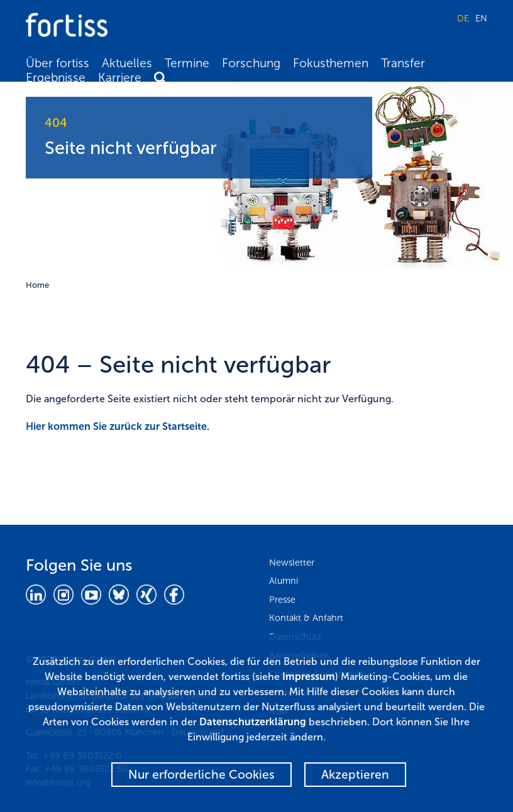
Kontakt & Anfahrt (306, 618)
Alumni (284, 581)
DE (463, 18)
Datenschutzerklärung (253, 722)
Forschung (251, 63)
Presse (282, 600)
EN (481, 18)
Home (37, 285)
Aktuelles (127, 63)
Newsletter (292, 562)
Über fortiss (58, 63)
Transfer (403, 63)
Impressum (309, 677)
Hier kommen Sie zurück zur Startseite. (118, 426)
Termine (187, 63)
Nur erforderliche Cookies (201, 775)
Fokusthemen (331, 63)
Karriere (120, 78)
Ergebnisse (56, 78)
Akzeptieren (355, 775)
